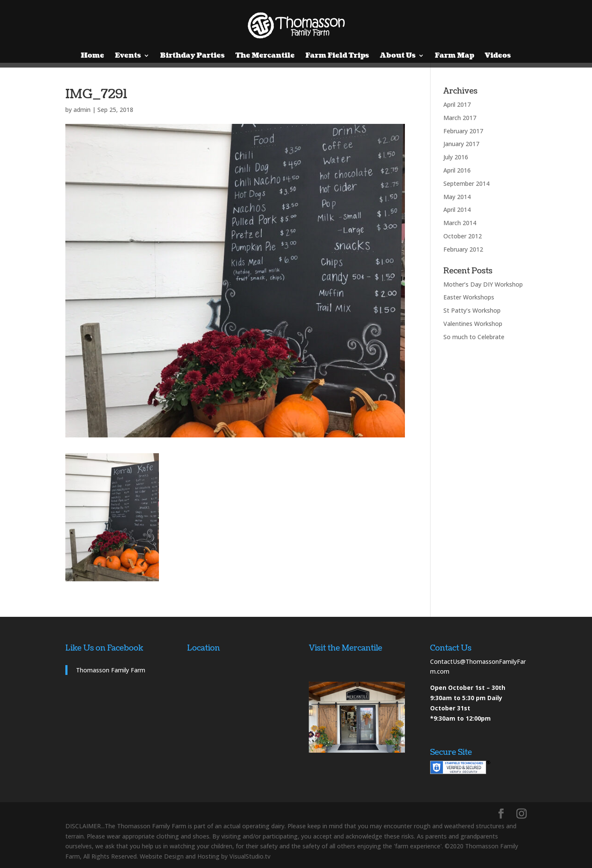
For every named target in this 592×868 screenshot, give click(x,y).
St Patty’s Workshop (472, 310)
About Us (398, 56)
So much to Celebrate (474, 337)
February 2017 (463, 131)
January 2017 (461, 144)
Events (128, 56)
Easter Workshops (469, 297)
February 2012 (463, 249)
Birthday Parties (192, 56)
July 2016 (456, 157)
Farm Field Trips (337, 56)
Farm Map (454, 56)
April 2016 (457, 170)
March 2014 (460, 223)
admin (82, 110)
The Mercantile (265, 56)
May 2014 (457, 197)
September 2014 (466, 183)
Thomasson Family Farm (111, 670)
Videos (498, 56)
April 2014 (457, 210)
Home (92, 56)
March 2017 (460, 118)
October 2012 (463, 236)
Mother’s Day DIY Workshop (483, 284)
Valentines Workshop (473, 324)
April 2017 (457, 104)
